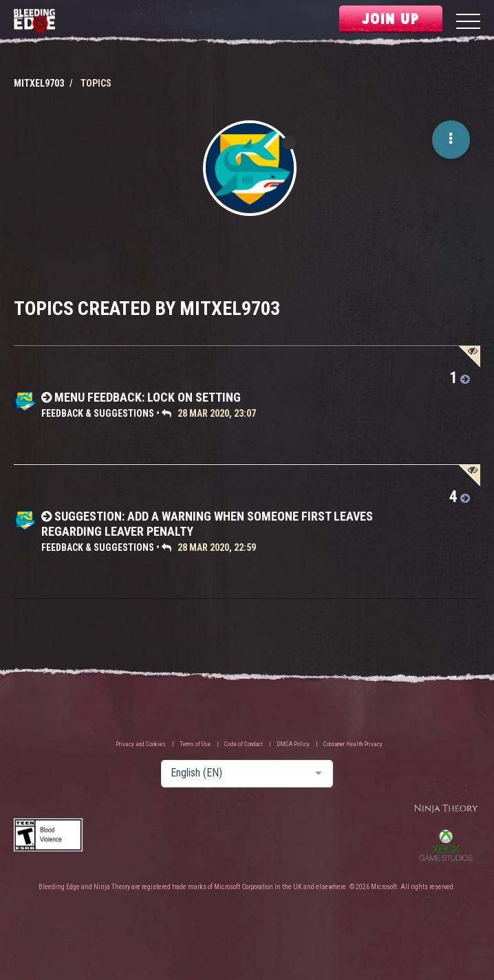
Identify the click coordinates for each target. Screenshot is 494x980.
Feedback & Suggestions (98, 413)
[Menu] (468, 23)
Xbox (446, 845)
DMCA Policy (293, 744)
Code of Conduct (244, 744)
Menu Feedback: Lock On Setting (148, 397)
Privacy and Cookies (141, 744)
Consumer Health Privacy (353, 744)
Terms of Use (195, 744)
